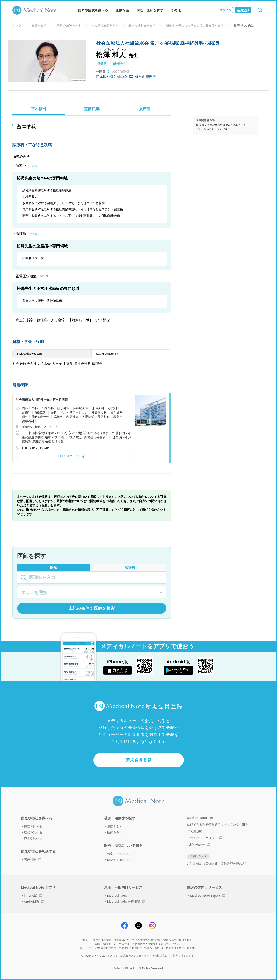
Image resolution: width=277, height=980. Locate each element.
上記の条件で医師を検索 (92, 608)
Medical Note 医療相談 (126, 902)
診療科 (130, 568)
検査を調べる (33, 838)
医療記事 (92, 109)
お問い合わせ (199, 845)
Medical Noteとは (200, 818)
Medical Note (117, 896)
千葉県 (102, 64)
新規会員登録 (139, 760)
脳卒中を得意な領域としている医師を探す (195, 25)
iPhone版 (33, 896)
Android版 (34, 902)
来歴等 (145, 109)
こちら (200, 129)
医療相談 (123, 10)
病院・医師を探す (150, 10)
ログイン (225, 10)
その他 (176, 10)
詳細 (32, 166)
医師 (54, 568)
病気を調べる (33, 827)
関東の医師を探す (69, 25)
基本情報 (39, 109)
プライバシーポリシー (205, 838)
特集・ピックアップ (121, 854)
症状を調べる (33, 832)
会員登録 (243, 10)
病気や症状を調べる (93, 10)
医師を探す (39, 25)
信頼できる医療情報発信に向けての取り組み (218, 825)
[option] (47, 61)
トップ (17, 25)
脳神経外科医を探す (142, 25)
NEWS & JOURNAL (120, 860)
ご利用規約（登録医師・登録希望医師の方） (218, 864)
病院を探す (115, 827)
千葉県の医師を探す (105, 25)
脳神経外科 (119, 64)
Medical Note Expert (207, 896)
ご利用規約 (195, 831)
